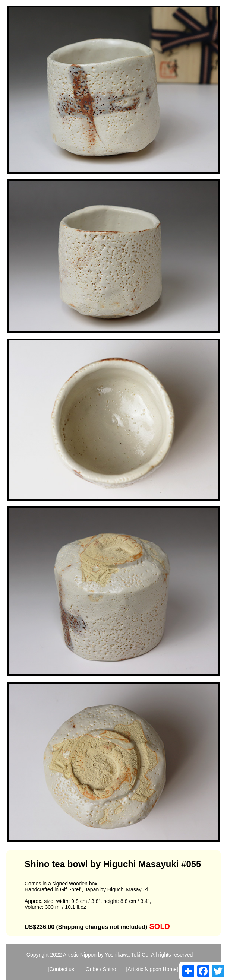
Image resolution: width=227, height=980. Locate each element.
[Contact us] (62, 969)
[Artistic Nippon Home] (152, 969)
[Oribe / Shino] (101, 969)
